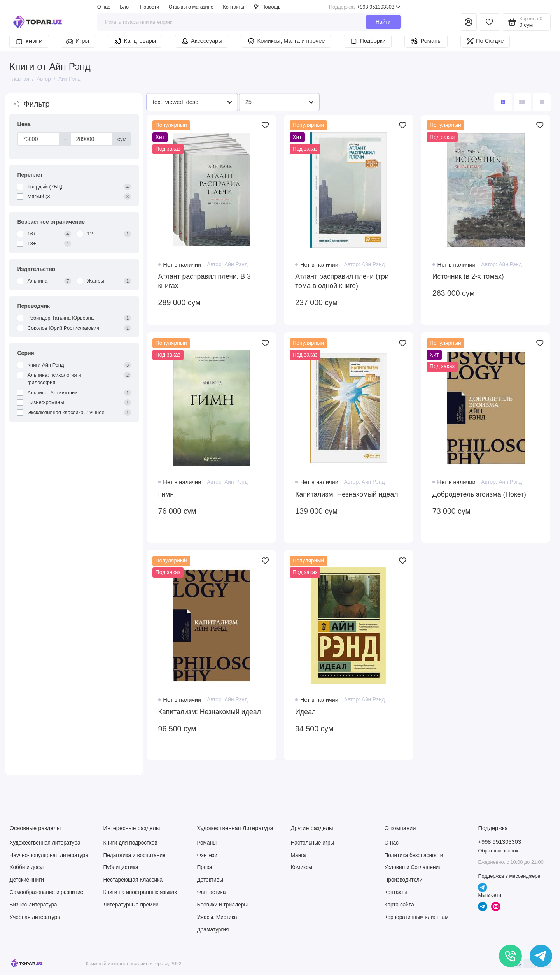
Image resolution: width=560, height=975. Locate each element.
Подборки (368, 41)
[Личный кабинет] (468, 22)
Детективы (210, 880)
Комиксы (301, 867)
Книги (29, 41)
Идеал (305, 712)
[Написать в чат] (541, 956)
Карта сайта (399, 905)
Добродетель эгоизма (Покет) (479, 494)
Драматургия (213, 930)
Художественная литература (45, 843)
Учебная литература (35, 917)
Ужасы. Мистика (217, 917)
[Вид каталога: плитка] (503, 102)
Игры (78, 41)
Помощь (267, 7)
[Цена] (38, 139)
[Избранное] (489, 22)
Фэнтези (207, 855)
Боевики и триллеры (222, 905)
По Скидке (485, 41)
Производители (403, 880)
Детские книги (26, 880)
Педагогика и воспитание (134, 855)
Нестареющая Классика (133, 880)
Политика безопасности (414, 855)
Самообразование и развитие (46, 892)
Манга (298, 855)
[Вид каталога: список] (522, 102)
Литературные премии (131, 905)
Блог (125, 7)
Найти (383, 22)
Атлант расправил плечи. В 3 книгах (205, 281)
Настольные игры (312, 843)
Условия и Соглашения (413, 867)
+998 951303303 (365, 7)
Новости (150, 7)
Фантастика (211, 892)
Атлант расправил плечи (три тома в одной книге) (342, 281)
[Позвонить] (510, 956)
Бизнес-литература (33, 905)
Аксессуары (202, 41)
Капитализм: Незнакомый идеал (346, 494)
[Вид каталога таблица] (542, 102)
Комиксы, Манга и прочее (286, 41)
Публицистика (121, 867)
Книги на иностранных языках (140, 892)
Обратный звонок (498, 851)
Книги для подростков (130, 843)
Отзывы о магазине (191, 7)
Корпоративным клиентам (416, 917)
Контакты (234, 7)
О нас (104, 7)
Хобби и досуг (27, 867)
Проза (204, 867)
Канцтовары (135, 41)
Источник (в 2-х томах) (468, 276)
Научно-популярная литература (49, 855)
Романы (426, 41)
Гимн (166, 494)
